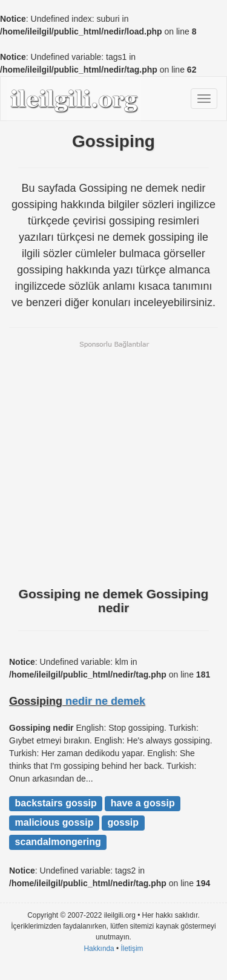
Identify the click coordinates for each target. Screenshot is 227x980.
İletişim (132, 949)
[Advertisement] (113, 462)
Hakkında (99, 949)
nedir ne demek (105, 701)
